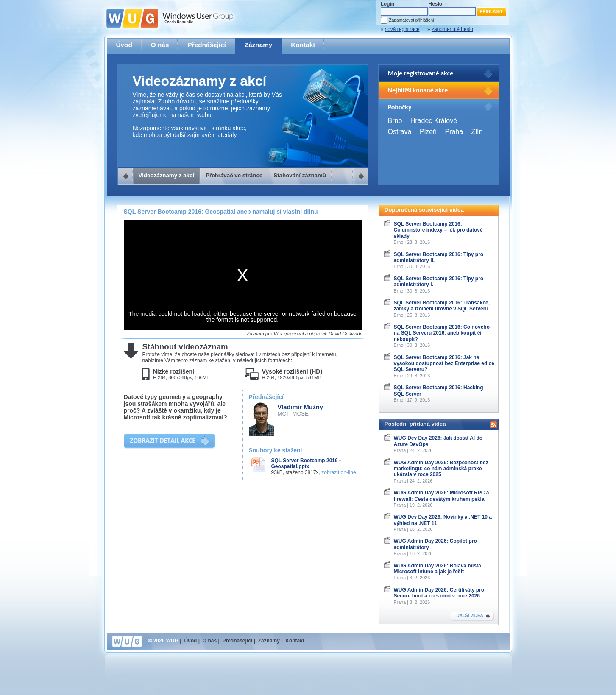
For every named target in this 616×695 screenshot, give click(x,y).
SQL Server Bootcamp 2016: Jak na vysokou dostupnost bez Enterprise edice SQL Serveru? (444, 364)
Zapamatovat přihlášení (412, 20)
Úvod (124, 45)
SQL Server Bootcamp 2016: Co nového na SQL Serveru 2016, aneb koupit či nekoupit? (442, 333)
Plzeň (428, 132)
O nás (160, 45)
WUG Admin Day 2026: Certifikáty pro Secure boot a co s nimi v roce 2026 (439, 593)
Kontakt (303, 45)
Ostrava (400, 132)
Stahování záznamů (300, 175)
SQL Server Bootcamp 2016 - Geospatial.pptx (306, 463)
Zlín (477, 132)
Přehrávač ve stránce (234, 175)
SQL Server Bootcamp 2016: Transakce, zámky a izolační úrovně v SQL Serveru (442, 306)
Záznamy (259, 45)
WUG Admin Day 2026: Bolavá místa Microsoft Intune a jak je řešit (438, 569)
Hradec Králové (434, 121)
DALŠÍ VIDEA (470, 615)
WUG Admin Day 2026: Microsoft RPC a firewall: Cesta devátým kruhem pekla (442, 496)
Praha (454, 132)
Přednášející (206, 45)
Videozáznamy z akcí (167, 175)
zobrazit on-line (339, 472)
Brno (395, 121)
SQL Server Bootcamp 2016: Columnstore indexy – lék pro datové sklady (438, 230)
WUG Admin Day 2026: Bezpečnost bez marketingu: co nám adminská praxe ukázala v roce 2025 (441, 469)
